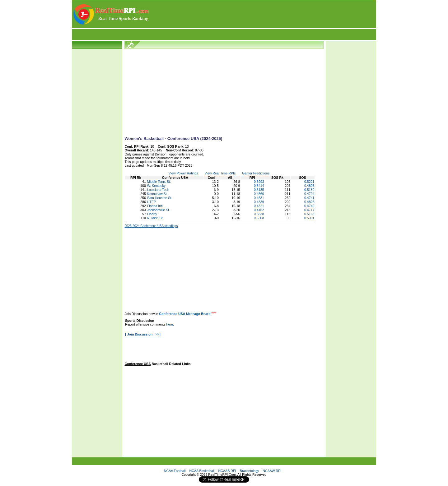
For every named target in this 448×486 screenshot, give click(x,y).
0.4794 (309, 194)
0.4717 (309, 210)
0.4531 (259, 198)
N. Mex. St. (155, 218)
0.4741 (309, 198)
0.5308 (259, 218)
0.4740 (309, 206)
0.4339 (259, 202)
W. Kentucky (156, 186)
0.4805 (309, 186)
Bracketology (250, 471)
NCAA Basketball (202, 471)
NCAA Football (175, 471)
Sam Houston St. (160, 198)
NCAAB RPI (227, 471)
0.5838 (259, 214)
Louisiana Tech (158, 190)
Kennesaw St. (157, 194)
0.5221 (309, 182)
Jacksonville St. (159, 210)
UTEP (152, 202)
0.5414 (259, 186)
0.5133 (309, 214)
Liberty (152, 214)
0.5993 (259, 182)
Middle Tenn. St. (159, 182)
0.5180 (309, 190)
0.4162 (259, 210)
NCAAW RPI (272, 471)
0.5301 (309, 218)
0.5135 (259, 190)
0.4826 (309, 202)
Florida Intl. (155, 206)
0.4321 (259, 206)
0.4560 (259, 194)
